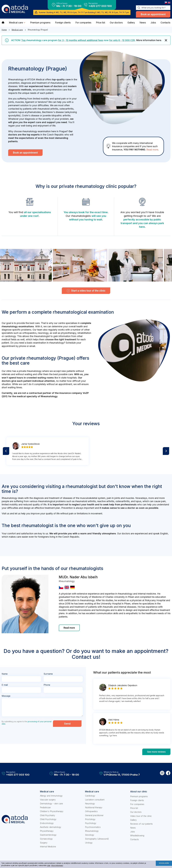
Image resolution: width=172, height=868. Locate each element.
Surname (48, 674)
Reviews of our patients (141, 824)
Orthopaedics (91, 811)
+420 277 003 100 (100, 6)
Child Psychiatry (48, 815)
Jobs (133, 832)
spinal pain (60, 99)
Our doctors (136, 812)
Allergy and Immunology (51, 796)
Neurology (90, 804)
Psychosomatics (93, 827)
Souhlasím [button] (164, 863)
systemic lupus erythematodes (24, 112)
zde (49, 865)
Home (4, 30)
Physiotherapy (47, 831)
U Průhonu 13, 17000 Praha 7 (122, 775)
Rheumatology (92, 831)
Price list (134, 808)
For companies (137, 804)
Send (67, 724)
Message (6, 696)
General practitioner (94, 815)
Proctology (90, 819)
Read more (152, 150)
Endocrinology (47, 823)
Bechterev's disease (53, 112)
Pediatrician (45, 807)
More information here (149, 40)
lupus (138, 501)
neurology (43, 333)
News (133, 828)
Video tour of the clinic (141, 816)
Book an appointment (153, 14)
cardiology (10, 336)
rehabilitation (84, 333)
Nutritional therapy (94, 807)
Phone (47, 685)
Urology (89, 843)
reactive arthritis (106, 501)
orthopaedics (29, 333)
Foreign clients (137, 800)
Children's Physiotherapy (52, 811)
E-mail (5, 685)
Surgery (44, 843)
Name (5, 674)
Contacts (134, 839)
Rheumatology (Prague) (38, 30)
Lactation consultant (95, 800)
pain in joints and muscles (120, 498)
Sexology (90, 835)
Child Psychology (48, 819)
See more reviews (156, 752)
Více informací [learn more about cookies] (57, 865)
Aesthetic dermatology (51, 827)
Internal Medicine (48, 847)
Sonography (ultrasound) (97, 839)
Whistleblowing (137, 836)
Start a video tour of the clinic (86, 291)
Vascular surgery (48, 800)
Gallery (133, 820)
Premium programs (139, 796)
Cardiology (90, 796)
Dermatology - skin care (51, 804)
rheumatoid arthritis (48, 109)
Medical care (17, 30)
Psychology (91, 823)
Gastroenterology (48, 835)
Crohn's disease (31, 115)
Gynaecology (46, 839)
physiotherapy (68, 333)
